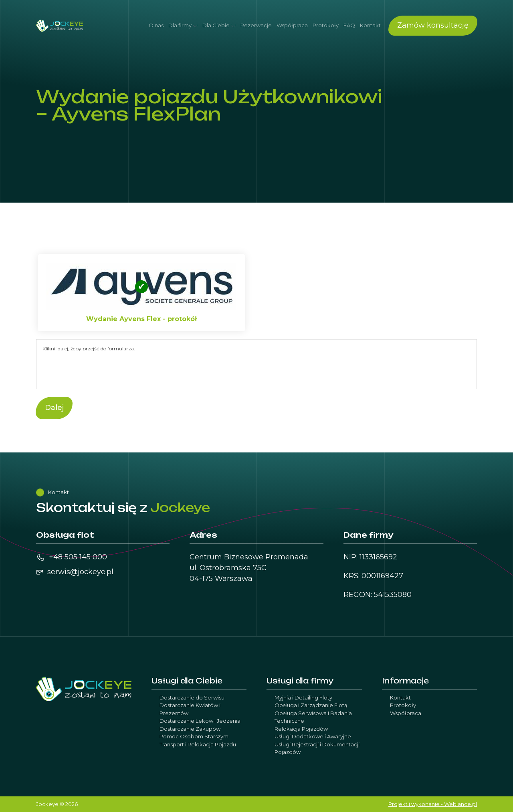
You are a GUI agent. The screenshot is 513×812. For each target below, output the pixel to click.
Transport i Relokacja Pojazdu (198, 744)
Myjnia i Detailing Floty (303, 697)
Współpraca (292, 25)
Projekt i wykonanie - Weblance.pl (433, 804)
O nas (156, 25)
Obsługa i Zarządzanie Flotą (311, 705)
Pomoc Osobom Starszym (194, 736)
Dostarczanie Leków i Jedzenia (200, 721)
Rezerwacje (256, 25)
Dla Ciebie (216, 25)
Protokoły (326, 25)
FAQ (349, 25)
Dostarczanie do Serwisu (192, 697)
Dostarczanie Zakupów (190, 729)
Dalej (54, 408)
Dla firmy (180, 25)
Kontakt (370, 25)
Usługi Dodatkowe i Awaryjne (313, 736)
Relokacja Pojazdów (301, 729)
